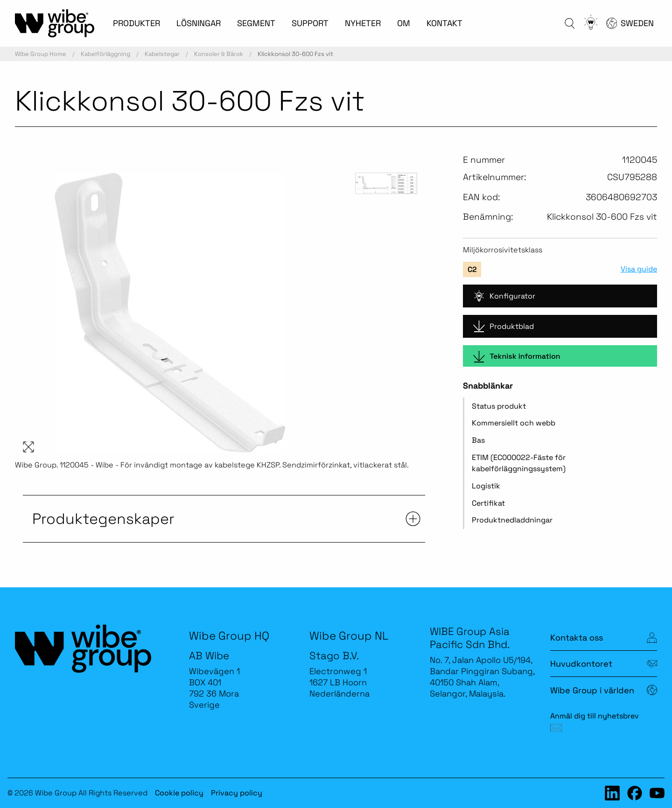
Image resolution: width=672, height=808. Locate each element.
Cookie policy (179, 793)
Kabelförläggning (105, 54)
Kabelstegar (162, 54)
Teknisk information (517, 357)
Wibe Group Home (41, 54)
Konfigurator (504, 296)
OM (404, 23)
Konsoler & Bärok (219, 54)
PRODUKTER (136, 23)
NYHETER (363, 23)
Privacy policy (237, 793)
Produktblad (504, 326)
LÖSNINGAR (199, 23)
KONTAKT (444, 23)
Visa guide (639, 269)
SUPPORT (310, 23)
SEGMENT (256, 23)
